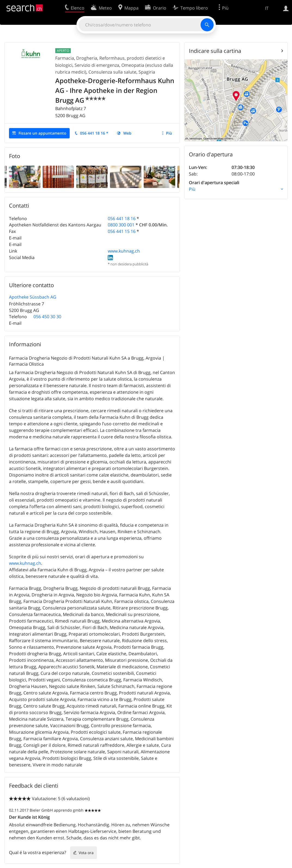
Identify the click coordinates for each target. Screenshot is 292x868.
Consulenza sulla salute (112, 72)
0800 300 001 (121, 225)
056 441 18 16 (122, 218)
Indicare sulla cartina (215, 51)
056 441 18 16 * (94, 133)
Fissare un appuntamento (42, 133)
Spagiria (147, 72)
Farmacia (65, 58)
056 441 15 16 (122, 231)
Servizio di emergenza (97, 65)
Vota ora (86, 853)
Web (127, 133)
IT (267, 8)
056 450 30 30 (47, 317)
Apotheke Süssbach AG (33, 297)
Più (169, 133)
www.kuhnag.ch (124, 251)
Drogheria (87, 58)
